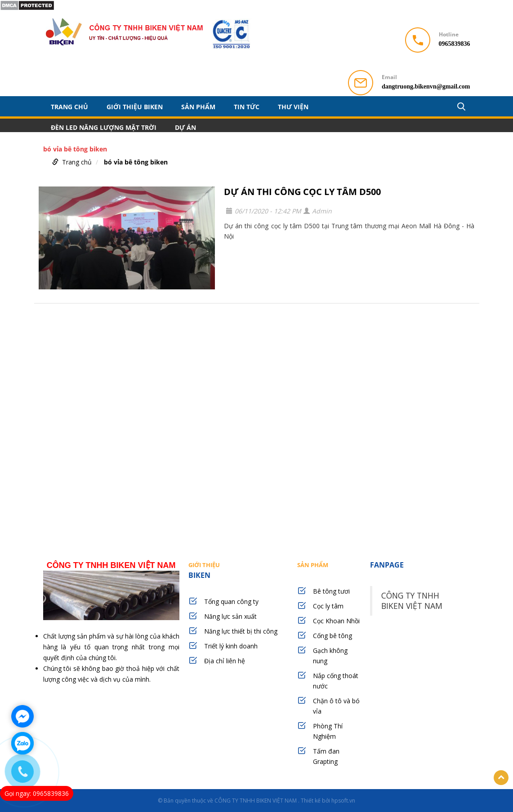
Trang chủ (69, 106)
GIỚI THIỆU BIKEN (135, 106)
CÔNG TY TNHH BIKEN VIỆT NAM (412, 601)
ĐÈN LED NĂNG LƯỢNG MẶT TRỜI (104, 127)
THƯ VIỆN (293, 106)
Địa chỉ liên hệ (225, 661)
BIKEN (239, 570)
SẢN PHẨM (198, 106)
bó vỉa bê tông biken (136, 162)
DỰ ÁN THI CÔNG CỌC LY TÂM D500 (302, 192)
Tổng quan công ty (231, 601)
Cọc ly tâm (328, 606)
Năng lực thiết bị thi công (241, 631)
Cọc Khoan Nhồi (336, 621)
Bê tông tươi (331, 591)
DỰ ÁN (185, 127)
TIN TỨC (247, 106)
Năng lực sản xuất (230, 616)
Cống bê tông (332, 636)
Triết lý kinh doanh (231, 646)
